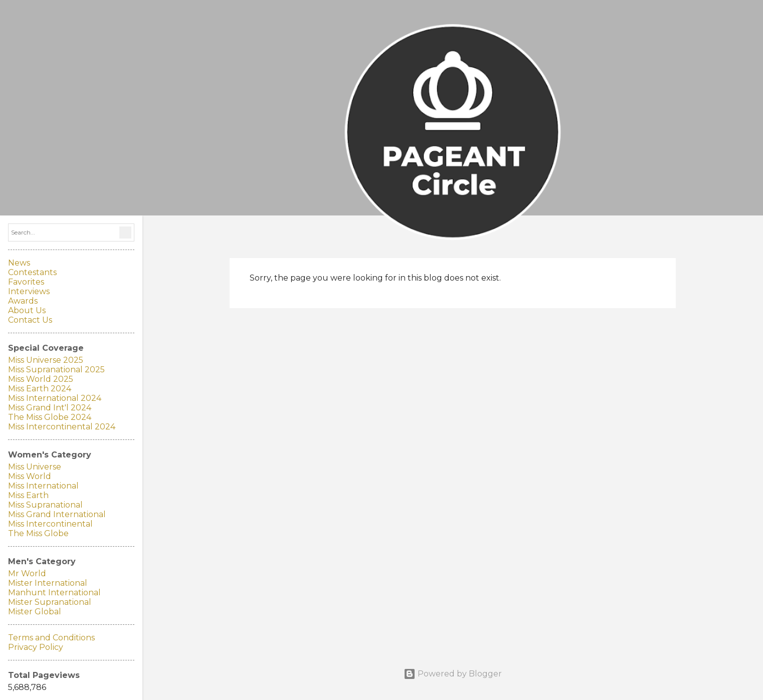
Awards (23, 301)
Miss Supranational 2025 (56, 370)
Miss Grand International (57, 514)
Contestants (32, 272)
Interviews (29, 291)
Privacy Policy (36, 647)
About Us (27, 310)
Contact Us (30, 320)
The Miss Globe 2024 (50, 417)
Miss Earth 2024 (40, 389)
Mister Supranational (50, 602)
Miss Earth (28, 495)
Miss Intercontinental (50, 524)
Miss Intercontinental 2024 (62, 427)
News (19, 263)
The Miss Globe (38, 533)
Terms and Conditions (51, 638)
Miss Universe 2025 (46, 360)
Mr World (27, 573)
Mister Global (35, 612)
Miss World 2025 (41, 379)
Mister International (48, 583)
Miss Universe (35, 467)
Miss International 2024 (55, 398)
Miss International (43, 486)
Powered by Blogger (453, 674)
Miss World (30, 476)
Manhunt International (54, 593)
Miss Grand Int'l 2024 (50, 408)
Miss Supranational (45, 505)
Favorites (26, 282)
